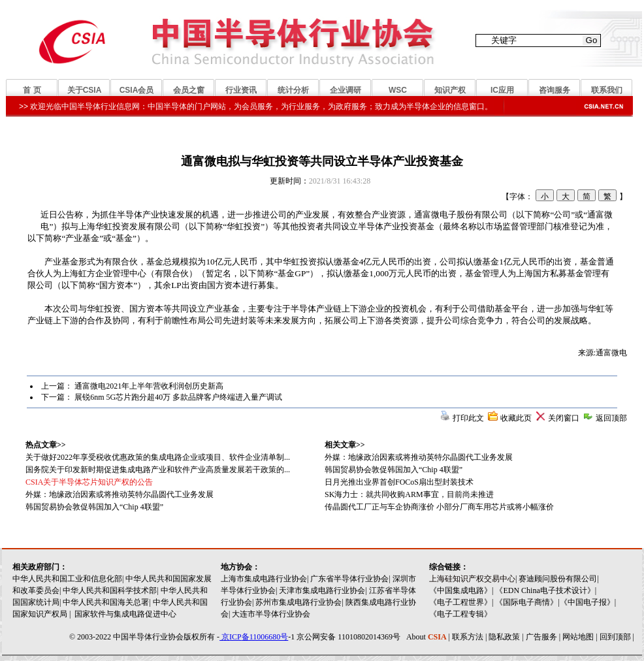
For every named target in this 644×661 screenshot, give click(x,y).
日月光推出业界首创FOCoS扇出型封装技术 (399, 482)
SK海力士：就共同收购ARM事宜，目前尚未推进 (409, 494)
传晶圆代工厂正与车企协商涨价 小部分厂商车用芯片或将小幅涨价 (439, 507)
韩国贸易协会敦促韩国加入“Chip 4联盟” (394, 470)
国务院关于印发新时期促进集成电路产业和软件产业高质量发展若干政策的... (158, 470)
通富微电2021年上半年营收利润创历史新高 (149, 386)
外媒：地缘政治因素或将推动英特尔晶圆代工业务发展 (419, 457)
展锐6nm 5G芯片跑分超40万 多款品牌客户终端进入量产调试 (178, 397)
